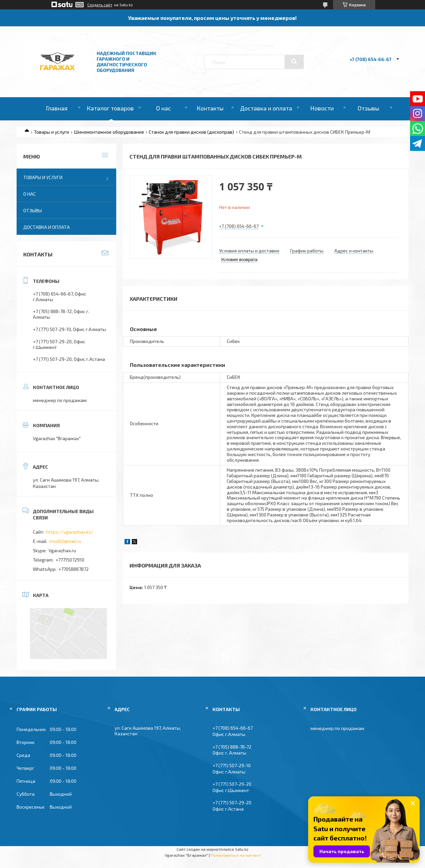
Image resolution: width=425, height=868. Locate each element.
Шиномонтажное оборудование (109, 132)
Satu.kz (242, 849)
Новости (322, 108)
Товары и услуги (51, 132)
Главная (57, 108)
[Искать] (294, 62)
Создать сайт (100, 5)
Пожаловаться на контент (236, 855)
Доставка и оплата (266, 108)
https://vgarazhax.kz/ (70, 532)
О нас (164, 108)
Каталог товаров (110, 108)
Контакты (210, 108)
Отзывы (368, 108)
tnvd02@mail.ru (65, 541)
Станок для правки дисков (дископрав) (191, 132)
